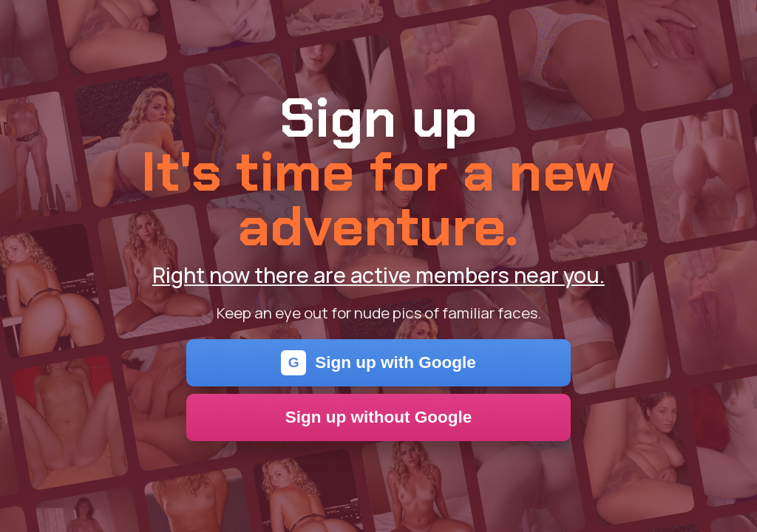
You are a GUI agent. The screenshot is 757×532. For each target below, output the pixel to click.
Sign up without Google (379, 417)
